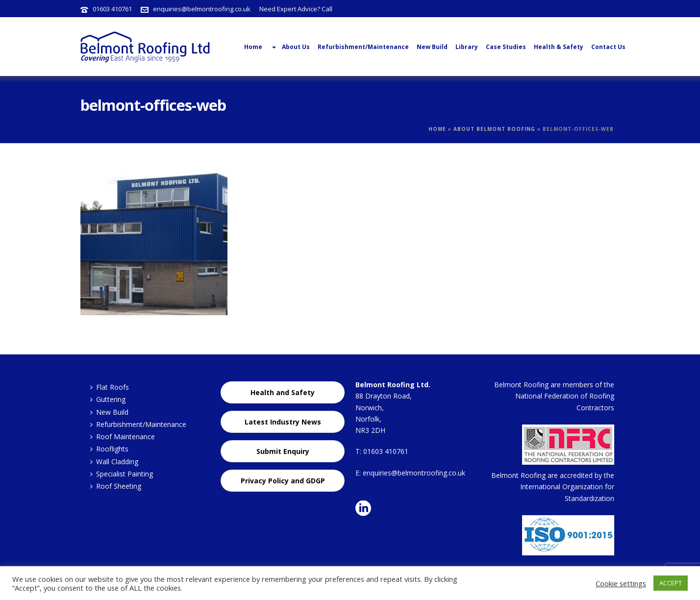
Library (467, 47)
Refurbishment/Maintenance (363, 47)
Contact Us (608, 47)
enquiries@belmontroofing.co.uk (202, 9)
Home (437, 129)
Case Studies (506, 47)
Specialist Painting (122, 474)
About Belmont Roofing (494, 129)
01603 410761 (112, 9)
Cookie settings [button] (621, 583)
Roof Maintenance (123, 437)
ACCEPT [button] (671, 583)
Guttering (108, 399)
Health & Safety (559, 47)
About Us (290, 47)
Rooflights (109, 449)
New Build (432, 47)
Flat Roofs (110, 387)
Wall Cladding (114, 462)
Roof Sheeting (116, 486)
